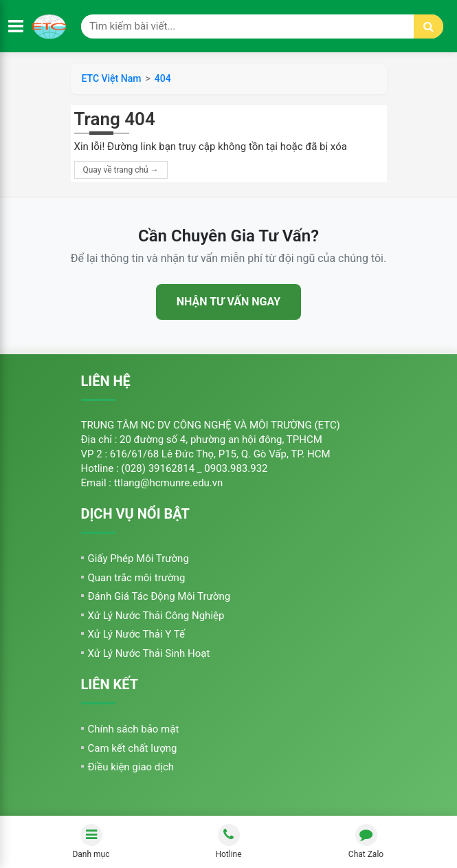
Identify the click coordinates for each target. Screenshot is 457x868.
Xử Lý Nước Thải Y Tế (136, 634)
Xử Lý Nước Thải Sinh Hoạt (149, 653)
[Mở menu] (16, 26)
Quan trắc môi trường (137, 578)
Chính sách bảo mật (134, 729)
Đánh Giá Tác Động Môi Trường (159, 596)
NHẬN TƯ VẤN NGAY (228, 302)
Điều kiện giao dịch (131, 767)
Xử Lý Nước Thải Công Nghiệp (156, 616)
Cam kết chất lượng (133, 748)
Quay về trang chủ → (121, 170)
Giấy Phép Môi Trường (138, 558)
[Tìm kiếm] (428, 26)
